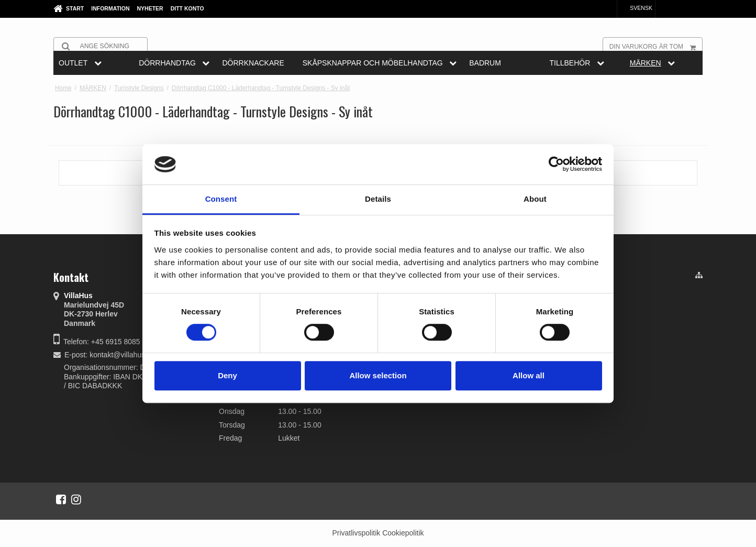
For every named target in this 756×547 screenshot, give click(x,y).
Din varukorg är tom (656, 46)
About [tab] (535, 199)
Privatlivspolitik (356, 533)
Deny (227, 375)
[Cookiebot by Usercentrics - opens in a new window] (556, 165)
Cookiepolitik (403, 533)
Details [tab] (378, 199)
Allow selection (378, 375)
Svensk (636, 8)
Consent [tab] (221, 199)
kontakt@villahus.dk (122, 355)
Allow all (529, 375)
